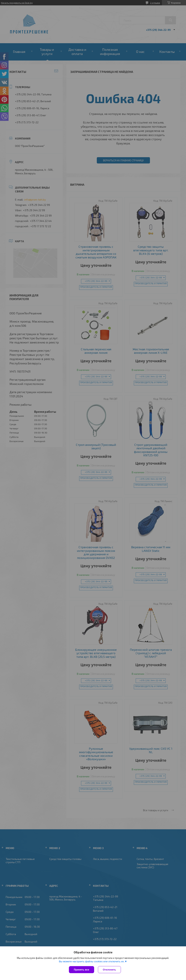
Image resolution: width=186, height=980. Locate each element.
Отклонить (109, 970)
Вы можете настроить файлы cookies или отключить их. (92, 961)
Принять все (82, 970)
